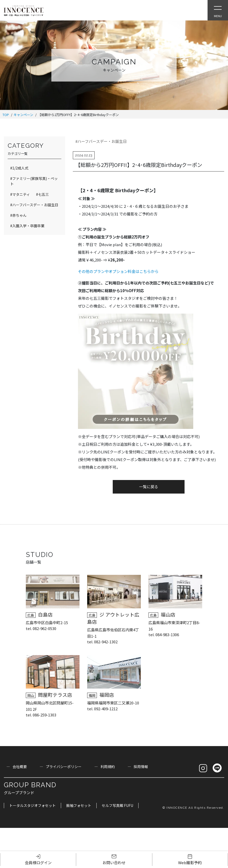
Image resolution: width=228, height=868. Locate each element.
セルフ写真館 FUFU (117, 805)
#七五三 (42, 194)
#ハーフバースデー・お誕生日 (101, 141)
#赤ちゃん (18, 215)
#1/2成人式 (19, 168)
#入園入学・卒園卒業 (27, 226)
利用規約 (108, 767)
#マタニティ (20, 194)
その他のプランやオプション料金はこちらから (118, 271)
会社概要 (20, 767)
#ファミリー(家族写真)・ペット (34, 181)
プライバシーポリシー (64, 767)
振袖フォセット (79, 805)
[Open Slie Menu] (218, 10)
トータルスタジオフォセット (32, 805)
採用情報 (141, 767)
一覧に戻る (149, 487)
